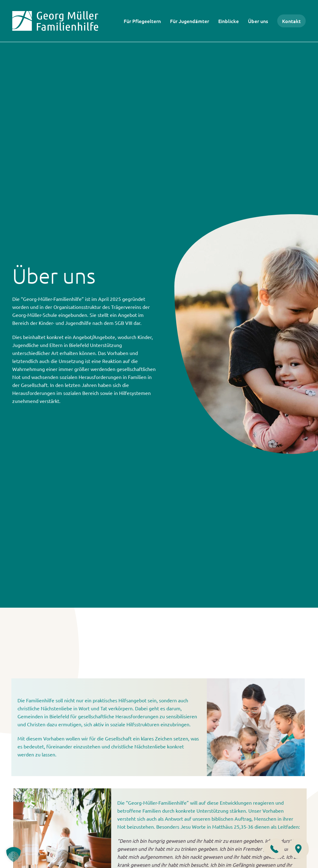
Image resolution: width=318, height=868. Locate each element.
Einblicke (229, 21)
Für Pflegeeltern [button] (142, 21)
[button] (14, 854)
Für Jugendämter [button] (190, 21)
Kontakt (291, 21)
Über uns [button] (258, 21)
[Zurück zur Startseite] (55, 21)
